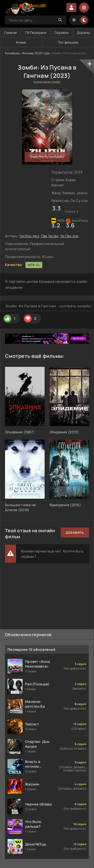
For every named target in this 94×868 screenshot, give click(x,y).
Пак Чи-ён (50, 236)
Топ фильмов (68, 42)
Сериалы (62, 33)
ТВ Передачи (36, 33)
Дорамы (84, 33)
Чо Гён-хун (69, 236)
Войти (71, 8)
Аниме (21, 42)
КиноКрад (12, 53)
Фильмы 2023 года (36, 53)
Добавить (75, 533)
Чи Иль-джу (29, 236)
